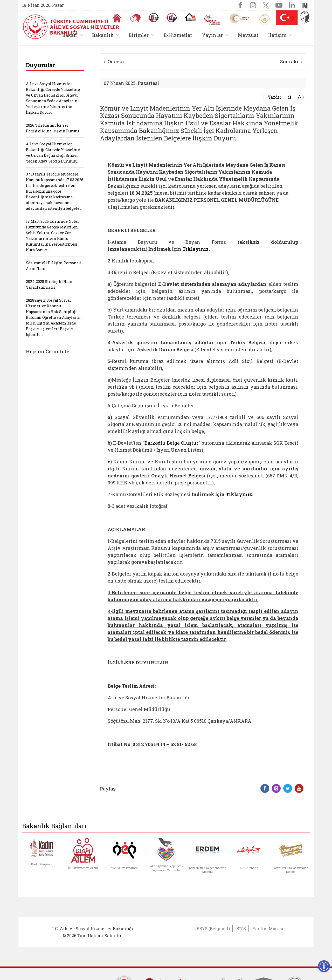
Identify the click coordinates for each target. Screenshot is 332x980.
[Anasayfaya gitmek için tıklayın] (117, 18)
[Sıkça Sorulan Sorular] (135, 18)
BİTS (241, 928)
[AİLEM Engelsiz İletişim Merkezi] (213, 20)
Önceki (114, 62)
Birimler (139, 35)
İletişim (277, 35)
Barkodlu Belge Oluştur (171, 443)
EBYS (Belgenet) (213, 928)
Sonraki (291, 62)
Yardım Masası (268, 928)
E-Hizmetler (178, 35)
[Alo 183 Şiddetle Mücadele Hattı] (154, 18)
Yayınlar (212, 35)
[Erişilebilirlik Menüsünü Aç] (324, 966)
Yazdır (274, 97)
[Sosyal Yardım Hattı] (172, 18)
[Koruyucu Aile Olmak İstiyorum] (191, 17)
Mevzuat (248, 35)
